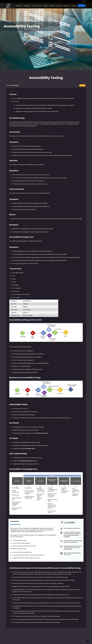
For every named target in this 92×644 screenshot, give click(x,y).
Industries (27, 6)
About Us (59, 6)
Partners (66, 6)
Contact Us (82, 6)
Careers (74, 6)
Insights (45, 6)
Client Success (37, 6)
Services (19, 6)
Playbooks (52, 6)
